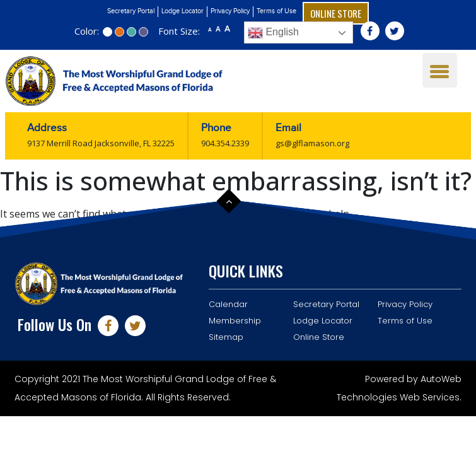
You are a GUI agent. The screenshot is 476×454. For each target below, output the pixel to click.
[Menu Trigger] (440, 70)
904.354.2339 (225, 143)
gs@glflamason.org (312, 143)
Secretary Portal (131, 11)
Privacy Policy (230, 11)
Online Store (336, 13)
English (273, 33)
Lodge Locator (183, 11)
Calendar (228, 304)
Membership (235, 321)
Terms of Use (276, 11)
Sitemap (226, 337)
